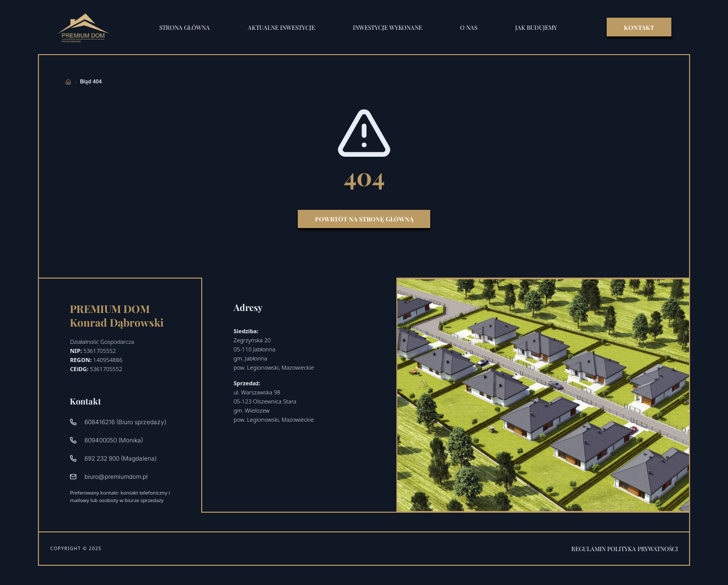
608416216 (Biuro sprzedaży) (118, 422)
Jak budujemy (536, 27)
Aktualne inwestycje (281, 27)
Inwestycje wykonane (388, 27)
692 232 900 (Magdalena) (113, 458)
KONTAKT (639, 27)
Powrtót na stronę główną (364, 219)
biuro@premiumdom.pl (108, 477)
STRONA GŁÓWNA (185, 27)
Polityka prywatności (643, 549)
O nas (469, 27)
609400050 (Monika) (106, 440)
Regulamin (589, 549)
